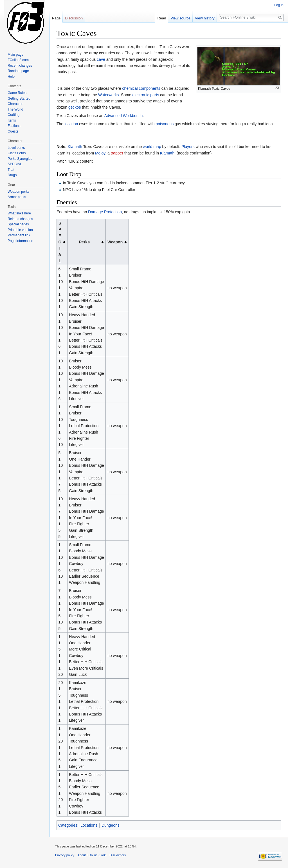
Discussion (74, 18)
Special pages (18, 224)
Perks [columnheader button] (84, 242)
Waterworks (108, 95)
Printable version (20, 230)
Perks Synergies (20, 159)
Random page (18, 71)
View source (180, 18)
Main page (15, 55)
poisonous (165, 124)
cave (101, 59)
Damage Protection (105, 212)
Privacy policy (65, 855)
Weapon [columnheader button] (115, 242)
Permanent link (19, 235)
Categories (68, 825)
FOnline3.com (18, 60)
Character (15, 104)
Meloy (100, 153)
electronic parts (146, 95)
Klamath (75, 147)
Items (12, 120)
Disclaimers (118, 855)
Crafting (13, 115)
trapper (117, 153)
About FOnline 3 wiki (92, 855)
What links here (19, 213)
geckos (75, 107)
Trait (11, 170)
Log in (279, 5)
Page (56, 18)
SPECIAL (15, 164)
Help (11, 77)
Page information (20, 241)
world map (152, 147)
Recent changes (20, 66)
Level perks (16, 148)
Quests (13, 131)
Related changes (20, 219)
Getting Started (19, 98)
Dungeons (111, 825)
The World (15, 109)
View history (205, 18)
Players (188, 147)
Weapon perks (18, 192)
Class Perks (17, 153)
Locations (89, 825)
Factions (14, 126)
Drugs (12, 175)
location (71, 124)
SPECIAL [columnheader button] (60, 242)
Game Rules (17, 93)
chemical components (141, 88)
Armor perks (17, 197)
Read (162, 18)
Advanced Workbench (124, 116)
